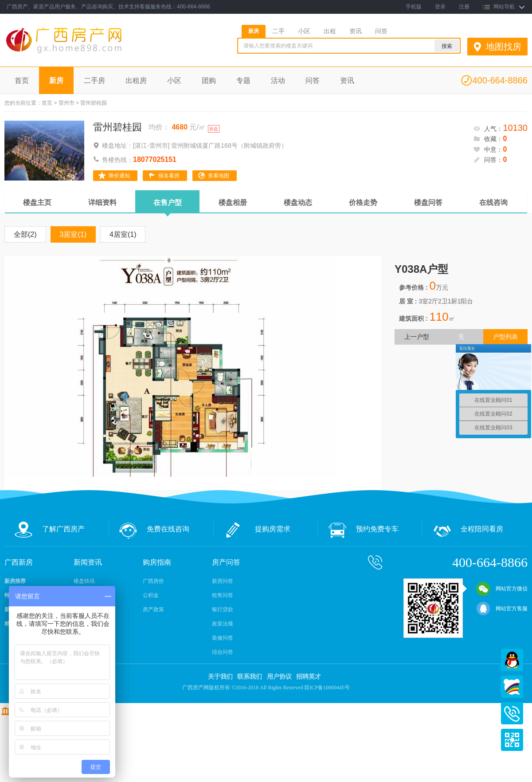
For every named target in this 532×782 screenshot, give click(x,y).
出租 (330, 31)
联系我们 (250, 677)
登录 (440, 7)
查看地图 (219, 176)
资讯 (356, 31)
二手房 (94, 81)
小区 (304, 31)
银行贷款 (223, 609)
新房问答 (223, 581)
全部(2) (25, 234)
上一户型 (417, 337)
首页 (22, 81)
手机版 (414, 7)
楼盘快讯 (84, 581)
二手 (278, 31)
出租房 (136, 81)
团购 (209, 81)
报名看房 (169, 176)
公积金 (151, 595)
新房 (254, 31)
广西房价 (153, 581)
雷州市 (66, 103)
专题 (243, 81)
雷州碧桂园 (117, 127)
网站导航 (504, 7)
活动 (278, 81)
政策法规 (223, 624)
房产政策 (153, 609)
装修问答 (223, 638)
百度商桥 (512, 687)
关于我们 (220, 677)
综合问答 (223, 652)
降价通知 (119, 176)
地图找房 (504, 47)
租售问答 (223, 595)
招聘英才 (309, 677)
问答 (381, 31)
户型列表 (505, 337)
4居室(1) (123, 234)
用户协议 (279, 677)
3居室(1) (73, 234)
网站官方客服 (502, 609)
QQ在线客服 (512, 660)
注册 (464, 7)
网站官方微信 (502, 589)
